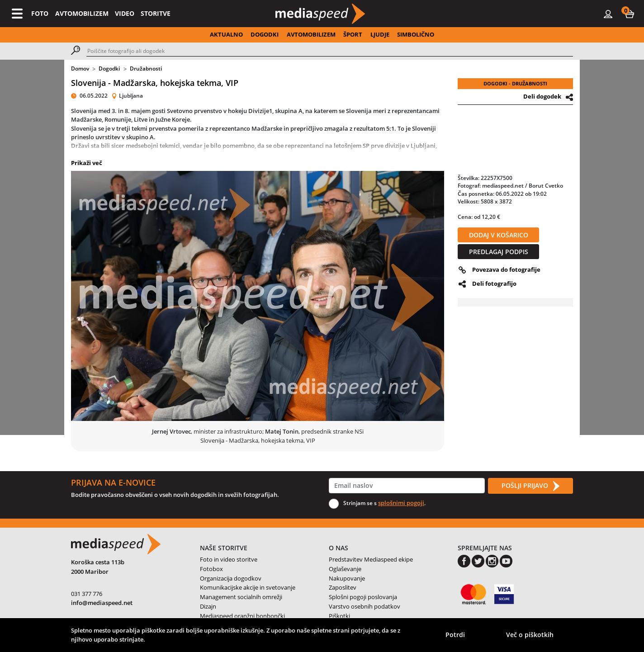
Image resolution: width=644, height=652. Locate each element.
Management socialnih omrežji (241, 597)
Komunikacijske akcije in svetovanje (248, 587)
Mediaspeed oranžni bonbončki (242, 616)
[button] (630, 14)
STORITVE (156, 13)
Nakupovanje (347, 578)
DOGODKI (265, 34)
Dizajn (208, 606)
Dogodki (109, 69)
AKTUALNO (226, 34)
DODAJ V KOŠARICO (499, 235)
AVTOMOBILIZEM (82, 13)
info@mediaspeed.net (102, 603)
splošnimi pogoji (401, 503)
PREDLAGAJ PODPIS (499, 252)
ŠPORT (353, 34)
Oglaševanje (345, 569)
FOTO (40, 13)
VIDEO (125, 13)
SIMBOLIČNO (416, 34)
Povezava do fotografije (506, 269)
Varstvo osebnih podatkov (365, 606)
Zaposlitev (343, 587)
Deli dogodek (542, 96)
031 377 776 (87, 594)
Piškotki (339, 616)
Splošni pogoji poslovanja (363, 597)
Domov (80, 69)
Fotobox (211, 569)
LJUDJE (380, 34)
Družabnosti (146, 69)
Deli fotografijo (494, 283)
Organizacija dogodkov (231, 578)
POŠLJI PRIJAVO (530, 486)
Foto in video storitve (229, 559)
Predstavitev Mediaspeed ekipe (371, 559)
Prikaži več (87, 163)
